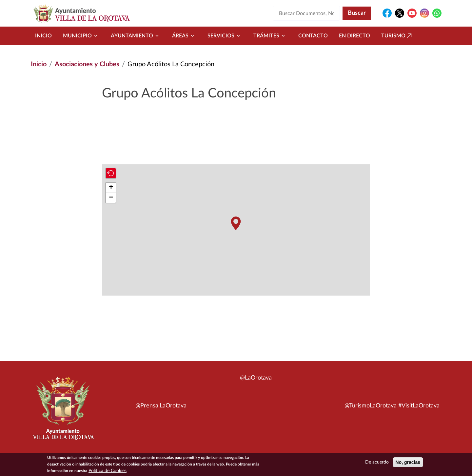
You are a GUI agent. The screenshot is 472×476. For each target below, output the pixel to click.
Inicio (43, 36)
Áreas (184, 36)
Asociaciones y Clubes (87, 64)
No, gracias (408, 463)
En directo (354, 36)
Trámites (270, 36)
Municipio (81, 36)
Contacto (313, 36)
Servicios (225, 36)
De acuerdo (377, 463)
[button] (236, 223)
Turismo (397, 36)
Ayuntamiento (136, 36)
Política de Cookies (108, 471)
